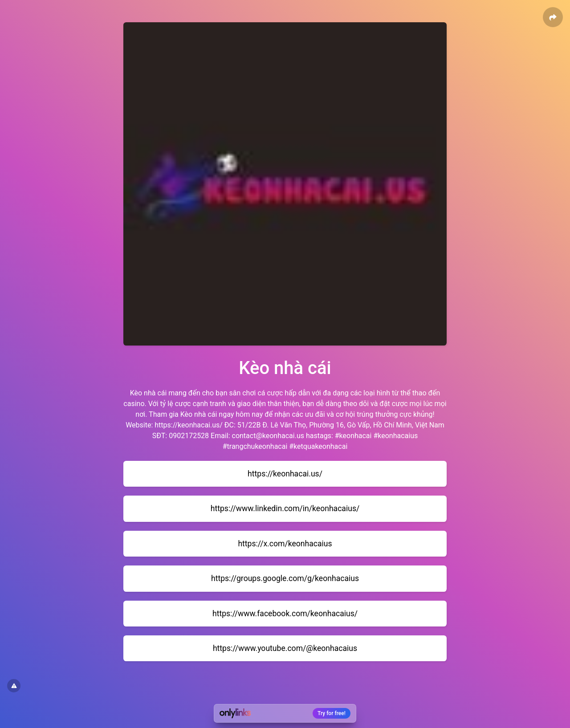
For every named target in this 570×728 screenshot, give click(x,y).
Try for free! (332, 713)
